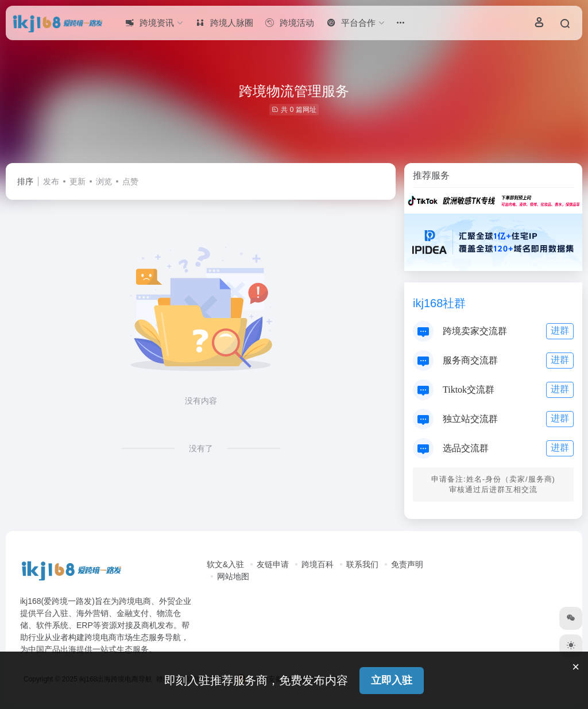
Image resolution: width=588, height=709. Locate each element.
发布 (51, 181)
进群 (560, 330)
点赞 (130, 181)
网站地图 (233, 576)
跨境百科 (318, 564)
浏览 (104, 181)
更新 (78, 181)
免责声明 (407, 564)
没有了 (201, 448)
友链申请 (273, 564)
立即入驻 (392, 680)
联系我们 (362, 564)
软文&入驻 (225, 564)
